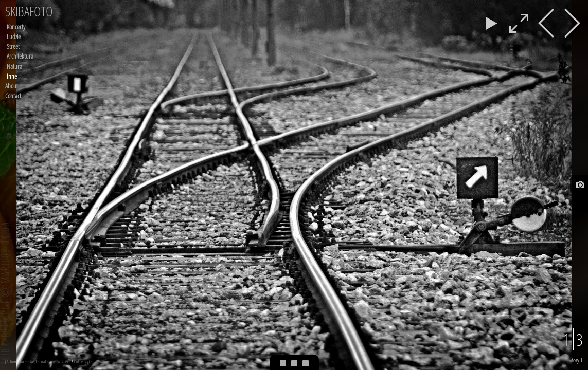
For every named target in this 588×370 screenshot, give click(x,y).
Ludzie (14, 36)
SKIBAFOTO (29, 12)
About (12, 86)
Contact (13, 96)
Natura (14, 66)
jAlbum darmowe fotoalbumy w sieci (38, 362)
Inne (12, 76)
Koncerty (16, 27)
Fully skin (83, 362)
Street (13, 46)
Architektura (20, 56)
